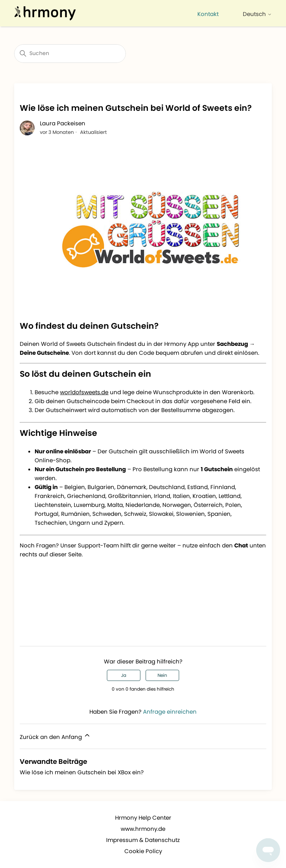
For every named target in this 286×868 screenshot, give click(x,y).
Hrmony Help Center (143, 818)
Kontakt (208, 14)
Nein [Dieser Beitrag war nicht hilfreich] (162, 675)
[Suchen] (70, 54)
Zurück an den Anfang (55, 736)
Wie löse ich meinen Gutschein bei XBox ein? (82, 772)
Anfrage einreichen (170, 712)
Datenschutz (162, 840)
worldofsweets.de (84, 392)
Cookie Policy (143, 851)
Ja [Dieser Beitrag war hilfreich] (124, 675)
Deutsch (257, 14)
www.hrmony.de (143, 829)
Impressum (122, 840)
